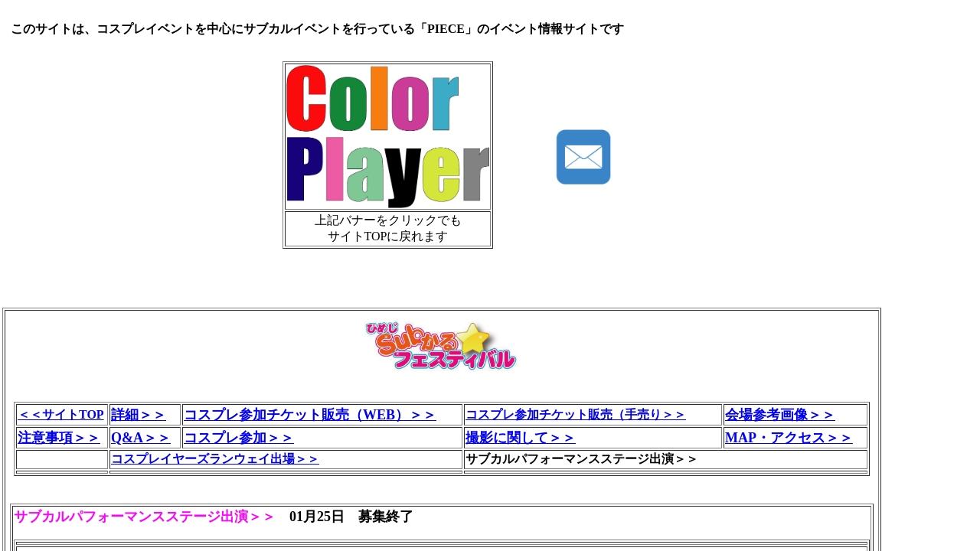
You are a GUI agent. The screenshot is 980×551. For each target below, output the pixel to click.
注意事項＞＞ (59, 438)
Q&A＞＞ (141, 438)
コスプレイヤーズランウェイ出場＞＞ (215, 459)
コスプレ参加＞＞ (239, 438)
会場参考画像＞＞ (780, 415)
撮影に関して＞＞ (521, 438)
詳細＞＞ (139, 415)
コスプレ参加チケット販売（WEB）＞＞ (310, 415)
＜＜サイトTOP (61, 414)
